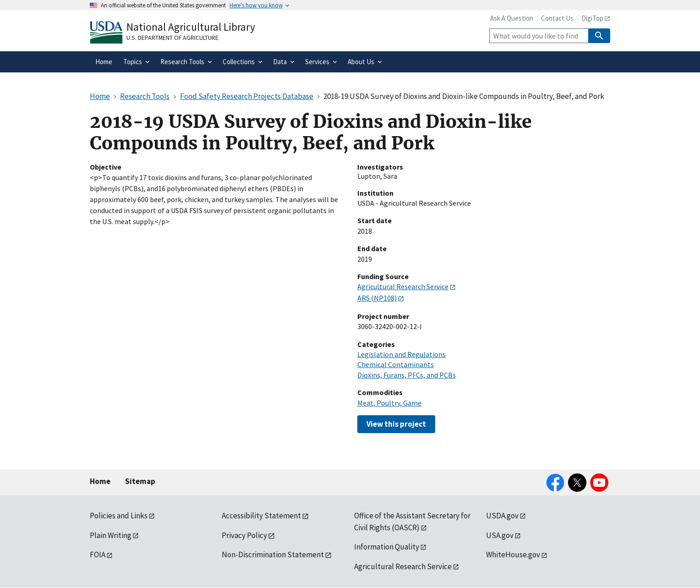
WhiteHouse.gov (513, 555)
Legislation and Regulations (402, 354)
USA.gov (500, 535)
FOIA (98, 555)
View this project (396, 424)
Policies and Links (119, 516)
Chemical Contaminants (396, 364)
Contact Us (557, 18)
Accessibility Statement (261, 516)
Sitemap (140, 481)
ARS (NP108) (377, 298)
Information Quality (387, 547)
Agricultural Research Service (403, 286)
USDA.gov (502, 516)
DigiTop (592, 18)
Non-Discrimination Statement (273, 555)
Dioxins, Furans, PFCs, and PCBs (407, 375)
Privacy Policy (244, 535)
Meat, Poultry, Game (389, 403)
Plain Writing (111, 535)
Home (100, 481)
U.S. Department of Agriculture (172, 38)
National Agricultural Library (191, 27)
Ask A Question (512, 18)
